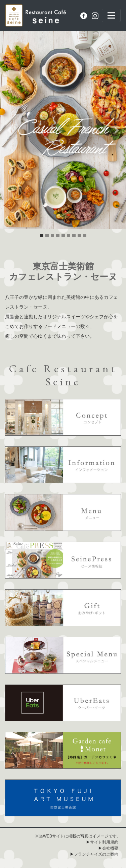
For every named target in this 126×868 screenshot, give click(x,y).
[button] (9, 130)
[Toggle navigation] (111, 15)
